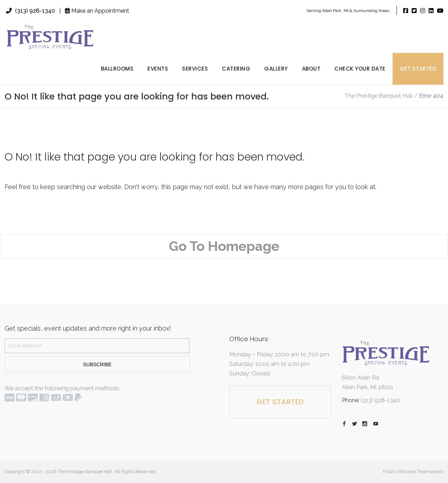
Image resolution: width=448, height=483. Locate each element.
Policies (406, 472)
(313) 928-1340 (31, 11)
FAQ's (389, 472)
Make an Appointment (97, 11)
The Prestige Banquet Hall (379, 96)
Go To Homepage (224, 246)
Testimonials (430, 472)
